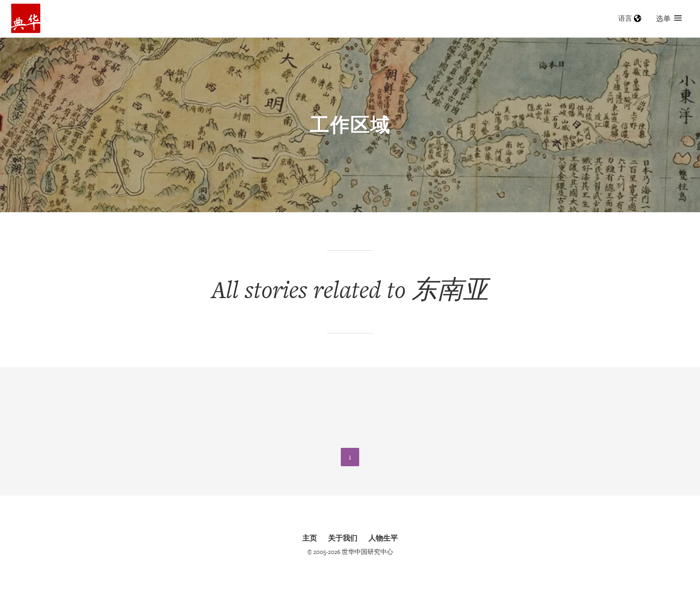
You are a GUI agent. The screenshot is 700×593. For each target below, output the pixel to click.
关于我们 (343, 538)
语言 (630, 18)
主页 (310, 538)
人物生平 (383, 538)
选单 (669, 18)
